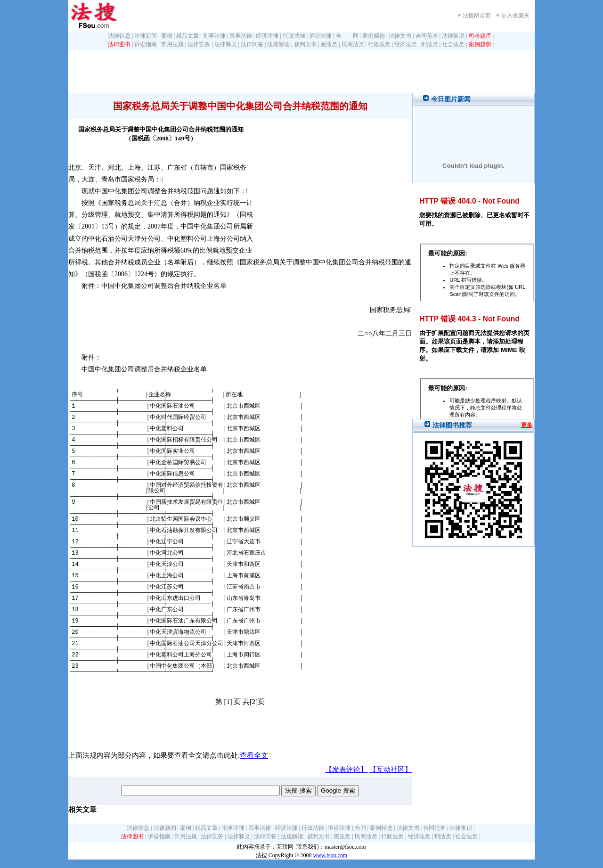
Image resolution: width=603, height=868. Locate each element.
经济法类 (406, 44)
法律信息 (119, 36)
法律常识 (453, 36)
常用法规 (172, 44)
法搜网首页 (477, 16)
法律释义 (226, 44)
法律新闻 (146, 36)
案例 (167, 36)
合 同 (347, 36)
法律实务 (199, 44)
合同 (360, 828)
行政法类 (379, 44)
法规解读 (278, 44)
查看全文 (254, 755)
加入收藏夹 (515, 16)
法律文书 (400, 36)
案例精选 (374, 36)
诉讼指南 (146, 44)
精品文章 (187, 36)
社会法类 (453, 44)
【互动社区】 (391, 770)
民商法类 (353, 44)
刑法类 (430, 44)
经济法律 (267, 36)
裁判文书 (305, 44)
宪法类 (329, 44)
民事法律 (241, 36)
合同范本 (427, 36)
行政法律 (294, 36)
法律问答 (252, 44)
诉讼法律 (320, 36)
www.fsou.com (330, 855)
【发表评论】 (346, 770)
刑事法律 (214, 36)
